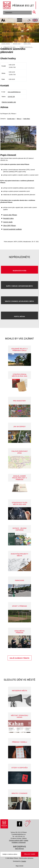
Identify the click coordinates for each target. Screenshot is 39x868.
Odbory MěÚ (27, 44)
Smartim (24, 861)
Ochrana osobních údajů (16, 840)
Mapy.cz (19, 119)
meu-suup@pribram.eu (14, 92)
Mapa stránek (19, 866)
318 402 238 (11, 97)
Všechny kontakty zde (9, 102)
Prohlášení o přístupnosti (19, 842)
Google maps (11, 119)
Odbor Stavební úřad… (10, 47)
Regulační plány (8, 218)
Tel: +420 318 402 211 (19, 836)
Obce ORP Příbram (10, 226)
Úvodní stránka (6, 44)
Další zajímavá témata (19, 658)
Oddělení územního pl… (26, 47)
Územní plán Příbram (10, 215)
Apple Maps (27, 119)
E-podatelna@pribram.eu (19, 834)
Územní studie (8, 222)
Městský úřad (17, 44)
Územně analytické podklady (12, 229)
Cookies (26, 840)
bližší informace (19, 849)
